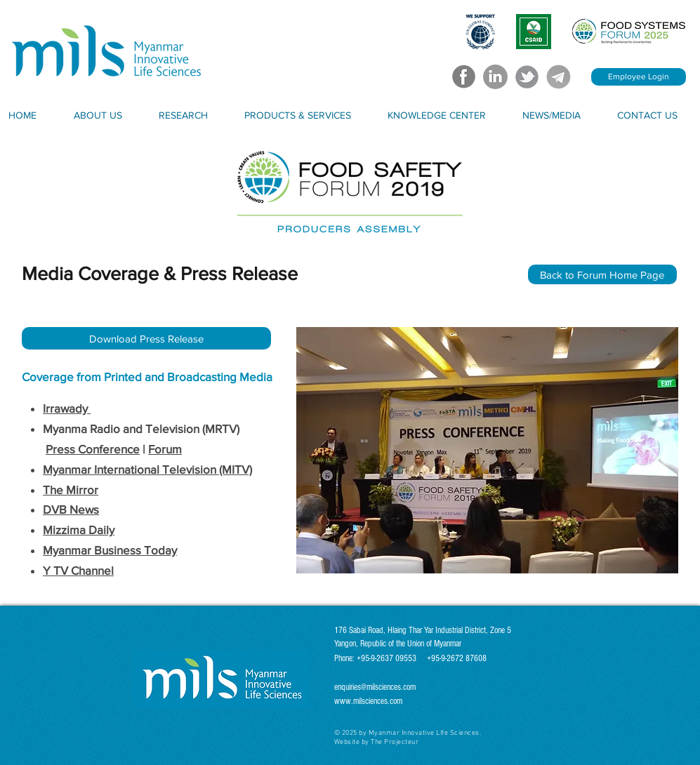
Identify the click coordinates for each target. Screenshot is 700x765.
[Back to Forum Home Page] (602, 274)
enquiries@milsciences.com (375, 687)
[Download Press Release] (146, 338)
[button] (108, 115)
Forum (165, 449)
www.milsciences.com (368, 701)
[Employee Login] (639, 77)
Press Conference (93, 449)
